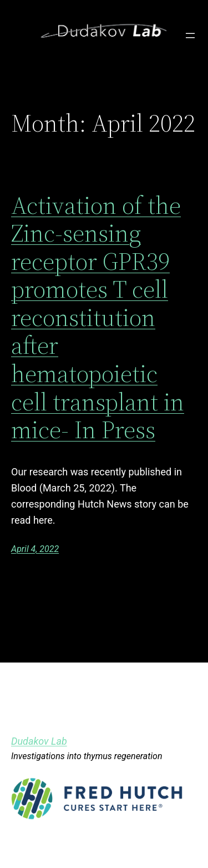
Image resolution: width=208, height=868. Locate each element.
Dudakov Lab (39, 741)
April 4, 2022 (35, 549)
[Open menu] (190, 36)
